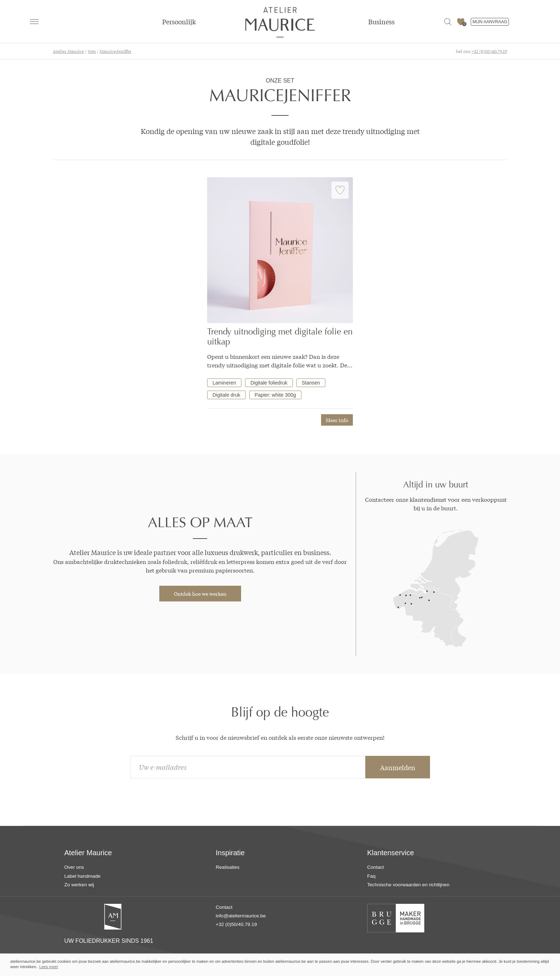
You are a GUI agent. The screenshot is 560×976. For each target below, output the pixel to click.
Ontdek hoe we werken (200, 594)
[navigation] (34, 22)
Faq (371, 876)
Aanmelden (398, 767)
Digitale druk (226, 395)
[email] (248, 767)
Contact (376, 867)
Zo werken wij (79, 885)
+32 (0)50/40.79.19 (489, 51)
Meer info (337, 420)
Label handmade (82, 876)
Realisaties (228, 867)
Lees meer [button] (49, 967)
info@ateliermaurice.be (241, 916)
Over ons (74, 867)
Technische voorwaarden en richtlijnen (408, 885)
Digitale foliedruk (269, 383)
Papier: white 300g (275, 395)
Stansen (311, 383)
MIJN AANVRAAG (490, 22)
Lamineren (224, 383)
